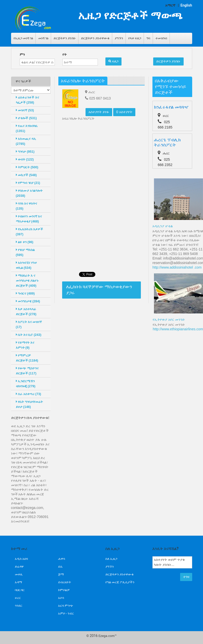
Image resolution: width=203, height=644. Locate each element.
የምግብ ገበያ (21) (28, 183)
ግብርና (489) (25, 293)
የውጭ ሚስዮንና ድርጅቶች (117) (27, 371)
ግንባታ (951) (25, 152)
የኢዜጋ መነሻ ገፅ (23, 38)
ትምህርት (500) (27, 167)
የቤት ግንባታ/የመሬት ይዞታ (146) (29, 404)
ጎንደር (19, 606)
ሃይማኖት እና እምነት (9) (25, 345)
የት (65, 54)
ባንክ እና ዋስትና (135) (27, 206)
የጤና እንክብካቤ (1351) (27, 128)
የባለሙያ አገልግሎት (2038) (29, 193)
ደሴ (60, 567)
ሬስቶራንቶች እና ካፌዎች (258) (27, 100)
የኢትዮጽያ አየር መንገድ (169, 319)
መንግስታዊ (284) (28, 301)
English (186, 5)
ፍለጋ (114, 61)
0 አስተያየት (124, 112)
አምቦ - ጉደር (66, 613)
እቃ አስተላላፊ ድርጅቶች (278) (26, 312)
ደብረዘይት (65, 582)
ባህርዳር (20, 590)
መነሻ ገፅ (43, 38)
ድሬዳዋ (19, 567)
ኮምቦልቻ (64, 590)
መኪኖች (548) (26, 175)
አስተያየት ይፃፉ (99, 112)
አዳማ (18, 582)
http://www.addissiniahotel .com (177, 267)
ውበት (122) (25, 159)
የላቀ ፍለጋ (135, 38)
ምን (22, 54)
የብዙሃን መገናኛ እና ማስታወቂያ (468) (29, 219)
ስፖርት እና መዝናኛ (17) (29, 324)
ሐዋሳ (62, 559)
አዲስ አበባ (21, 559)
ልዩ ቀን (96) (25, 242)
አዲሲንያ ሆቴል (163, 226)
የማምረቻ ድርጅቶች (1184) (27, 358)
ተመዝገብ (161, 38)
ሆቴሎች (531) (26, 118)
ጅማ (61, 574)
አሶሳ (61, 598)
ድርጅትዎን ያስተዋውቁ (95, 38)
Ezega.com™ (107, 636)
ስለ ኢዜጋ (111, 559)
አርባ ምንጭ (66, 606)
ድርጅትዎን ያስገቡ (65, 38)
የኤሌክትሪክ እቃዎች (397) (29, 232)
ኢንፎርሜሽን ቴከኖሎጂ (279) (26, 384)
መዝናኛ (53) (25, 110)
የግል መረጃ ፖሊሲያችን (120, 582)
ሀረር (18, 598)
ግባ (148, 38)
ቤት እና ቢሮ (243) (29, 335)
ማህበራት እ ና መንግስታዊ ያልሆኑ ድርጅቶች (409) (27, 281)
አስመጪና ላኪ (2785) (26, 141)
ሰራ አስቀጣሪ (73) (29, 394)
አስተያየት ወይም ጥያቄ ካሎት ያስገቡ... (172, 562)
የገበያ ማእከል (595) (25, 252)
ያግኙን (119, 38)
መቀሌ (19, 574)
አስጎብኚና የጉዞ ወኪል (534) (26, 265)
